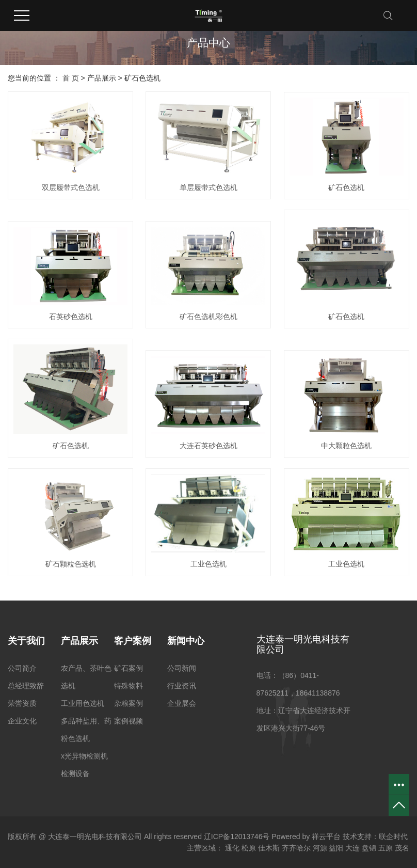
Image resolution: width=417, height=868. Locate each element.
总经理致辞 (26, 686)
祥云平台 (326, 837)
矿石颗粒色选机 (71, 564)
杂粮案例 (129, 703)
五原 (386, 848)
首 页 (71, 78)
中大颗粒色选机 (346, 446)
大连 (352, 848)
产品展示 (102, 78)
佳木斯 (269, 848)
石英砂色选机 (71, 317)
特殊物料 (129, 686)
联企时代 (393, 837)
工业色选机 (208, 564)
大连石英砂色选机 (208, 446)
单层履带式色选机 (208, 187)
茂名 (402, 848)
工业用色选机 (83, 703)
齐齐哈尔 (296, 848)
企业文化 (22, 721)
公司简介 (22, 668)
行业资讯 (182, 686)
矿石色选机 (142, 78)
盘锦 (369, 848)
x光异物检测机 (84, 756)
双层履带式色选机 (71, 187)
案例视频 (129, 721)
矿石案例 (129, 668)
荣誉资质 (22, 703)
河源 (320, 848)
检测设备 (75, 774)
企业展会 (182, 703)
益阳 (336, 848)
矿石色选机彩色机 (208, 317)
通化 (232, 848)
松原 (249, 848)
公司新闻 (182, 668)
